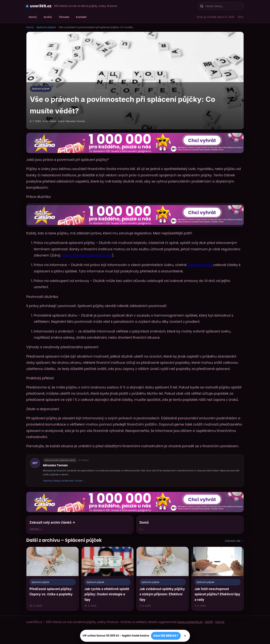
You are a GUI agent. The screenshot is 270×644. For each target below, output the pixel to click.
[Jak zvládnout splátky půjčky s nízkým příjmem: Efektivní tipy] (163, 579)
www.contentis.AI (190, 622)
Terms (220, 622)
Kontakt (81, 17)
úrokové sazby (200, 265)
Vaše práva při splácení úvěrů (87, 255)
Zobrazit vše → (234, 541)
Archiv (48, 17)
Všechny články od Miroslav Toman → (64, 481)
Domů (33, 17)
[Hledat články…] (223, 6)
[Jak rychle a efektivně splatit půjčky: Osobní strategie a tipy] (108, 579)
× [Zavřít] (185, 636)
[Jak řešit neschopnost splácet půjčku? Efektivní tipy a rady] (218, 579)
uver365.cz (41, 6)
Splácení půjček (46, 27)
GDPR (209, 622)
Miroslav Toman (55, 465)
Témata (64, 17)
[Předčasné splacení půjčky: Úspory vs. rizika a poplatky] (52, 579)
